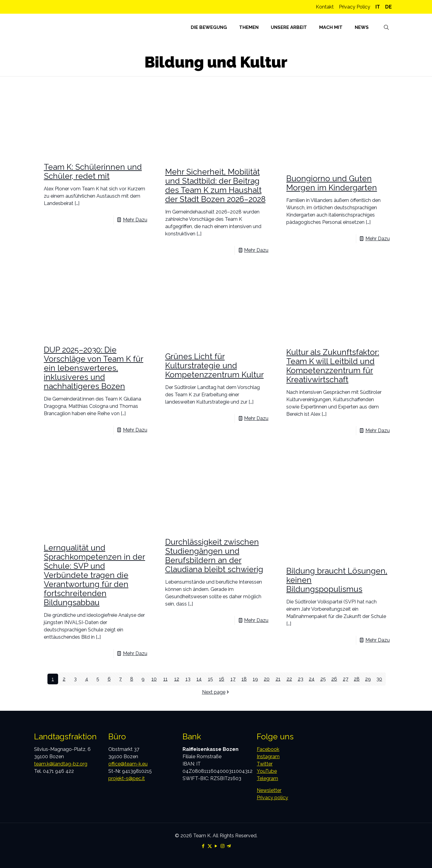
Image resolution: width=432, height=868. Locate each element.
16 (222, 679)
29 (368, 679)
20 (267, 679)
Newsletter (269, 790)
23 (301, 679)
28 (357, 679)
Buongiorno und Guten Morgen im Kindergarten (332, 183)
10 (154, 679)
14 (199, 679)
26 (334, 679)
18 (244, 679)
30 (379, 679)
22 (289, 679)
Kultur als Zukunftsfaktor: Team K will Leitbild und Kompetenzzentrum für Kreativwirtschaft (333, 366)
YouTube (267, 771)
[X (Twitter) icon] (210, 846)
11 (165, 679)
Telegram (267, 778)
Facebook (268, 749)
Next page (216, 692)
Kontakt (325, 7)
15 (211, 679)
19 (255, 679)
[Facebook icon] (203, 846)
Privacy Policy (355, 7)
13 (188, 679)
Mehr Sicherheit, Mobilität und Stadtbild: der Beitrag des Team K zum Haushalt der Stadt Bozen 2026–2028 (215, 186)
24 (312, 679)
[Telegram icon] (229, 846)
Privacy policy (272, 798)
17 (233, 679)
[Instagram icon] (223, 846)
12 (177, 679)
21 (278, 679)
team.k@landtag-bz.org (61, 764)
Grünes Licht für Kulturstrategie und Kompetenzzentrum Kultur (214, 366)
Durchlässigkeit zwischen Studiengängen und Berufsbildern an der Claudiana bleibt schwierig (214, 556)
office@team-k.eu (128, 764)
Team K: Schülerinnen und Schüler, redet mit (93, 172)
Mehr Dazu (135, 220)
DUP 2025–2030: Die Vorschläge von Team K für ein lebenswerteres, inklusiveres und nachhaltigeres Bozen (94, 368)
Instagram (268, 757)
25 (323, 679)
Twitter (265, 764)
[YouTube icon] (216, 846)
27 (346, 679)
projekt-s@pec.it (127, 778)
